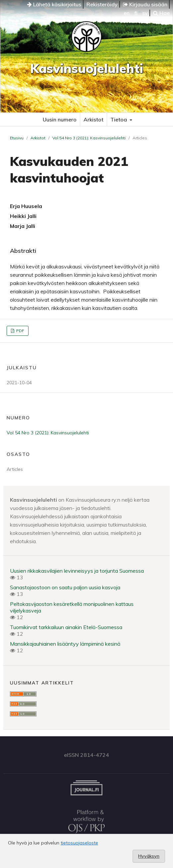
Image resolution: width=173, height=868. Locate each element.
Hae (161, 13)
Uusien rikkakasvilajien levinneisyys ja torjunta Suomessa (77, 571)
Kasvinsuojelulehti (87, 68)
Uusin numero (60, 119)
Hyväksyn (149, 856)
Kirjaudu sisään (145, 4)
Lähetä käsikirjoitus (54, 4)
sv (145, 13)
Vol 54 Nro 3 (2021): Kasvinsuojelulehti (89, 138)
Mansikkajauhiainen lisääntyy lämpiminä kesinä (65, 644)
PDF (20, 331)
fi (136, 13)
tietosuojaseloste (79, 843)
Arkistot (93, 119)
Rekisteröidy (102, 4)
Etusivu (17, 138)
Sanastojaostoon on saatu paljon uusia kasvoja (65, 587)
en (127, 13)
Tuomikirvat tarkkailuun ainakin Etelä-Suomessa (66, 627)
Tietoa (119, 119)
